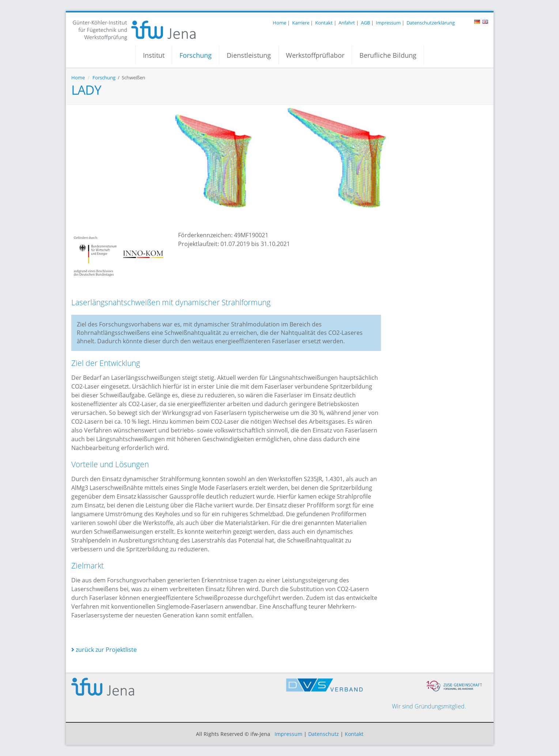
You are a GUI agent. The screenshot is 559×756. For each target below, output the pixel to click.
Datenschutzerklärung (431, 23)
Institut (154, 55)
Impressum (388, 23)
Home (279, 23)
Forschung (196, 55)
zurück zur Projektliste (104, 650)
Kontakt (324, 23)
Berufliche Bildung (388, 55)
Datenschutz (324, 734)
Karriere (301, 23)
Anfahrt (347, 23)
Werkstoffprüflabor (315, 55)
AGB (365, 23)
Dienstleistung (249, 55)
